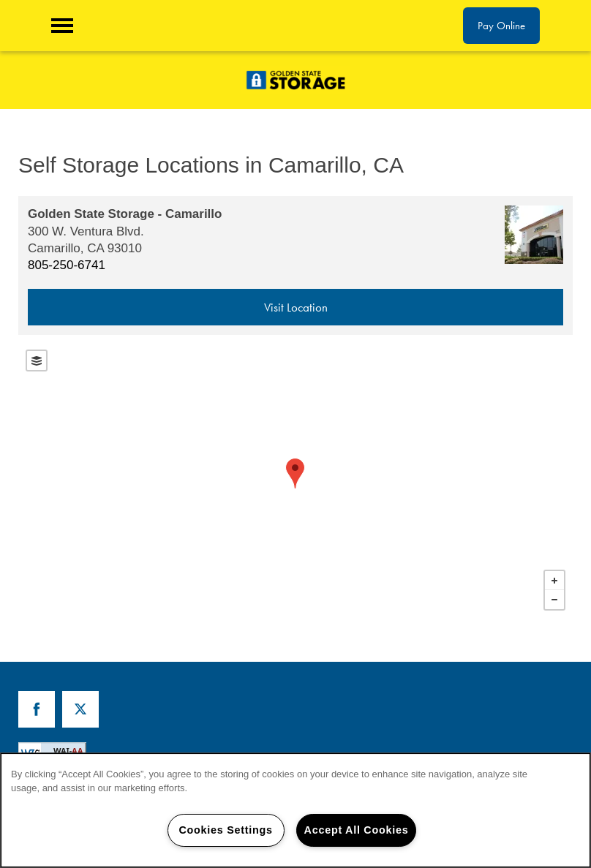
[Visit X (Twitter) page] (80, 709)
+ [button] (554, 581)
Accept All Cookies (357, 830)
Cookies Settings (225, 830)
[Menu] (62, 26)
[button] (501, 26)
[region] (295, 810)
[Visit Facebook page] (37, 709)
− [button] (554, 600)
